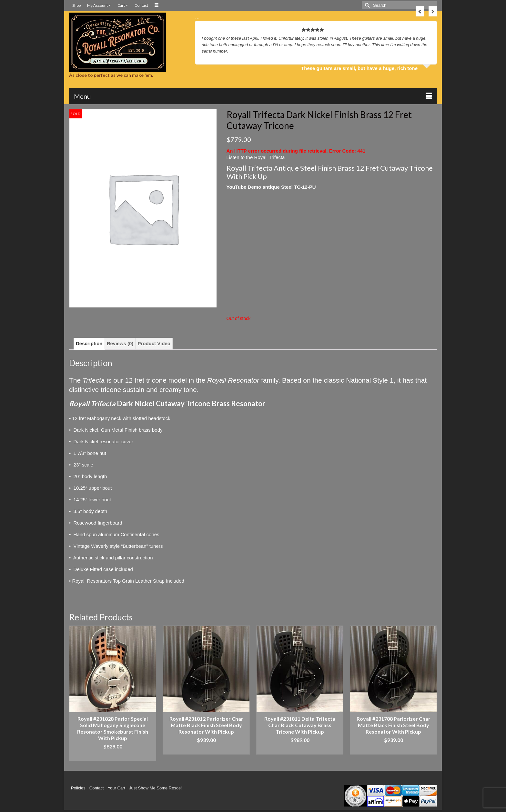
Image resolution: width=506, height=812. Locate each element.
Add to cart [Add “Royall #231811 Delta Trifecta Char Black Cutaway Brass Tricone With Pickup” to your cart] (300, 750)
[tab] (89, 344)
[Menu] (253, 96)
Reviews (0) (120, 343)
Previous (420, 11)
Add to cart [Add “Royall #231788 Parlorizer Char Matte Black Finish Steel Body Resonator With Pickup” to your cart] (394, 750)
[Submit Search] (367, 5)
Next (433, 11)
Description (89, 343)
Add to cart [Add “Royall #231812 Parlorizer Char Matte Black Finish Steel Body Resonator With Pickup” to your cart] (206, 750)
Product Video (154, 343)
